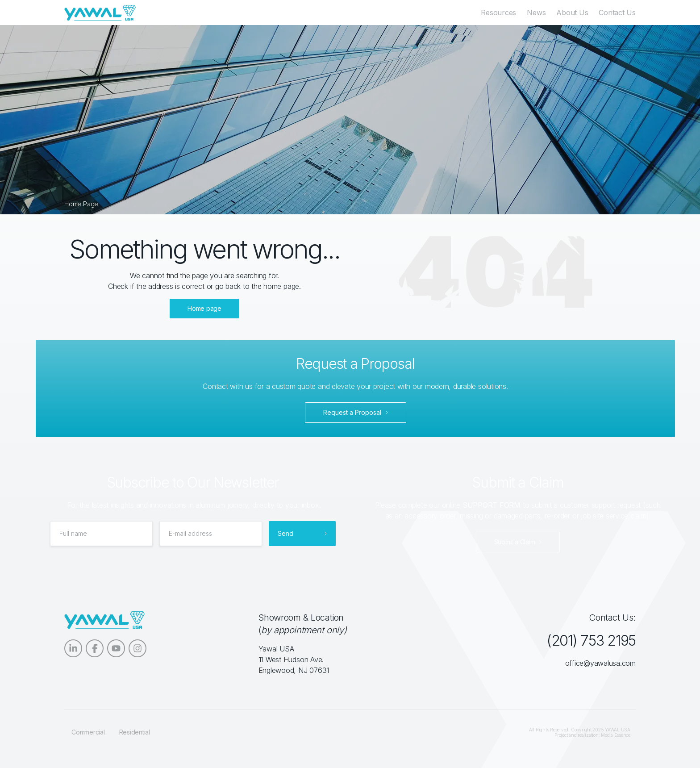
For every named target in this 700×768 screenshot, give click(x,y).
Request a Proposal (352, 412)
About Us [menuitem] (572, 13)
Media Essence (616, 735)
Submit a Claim (515, 542)
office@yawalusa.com (600, 663)
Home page (204, 308)
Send (285, 533)
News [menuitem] (536, 13)
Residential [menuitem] (135, 732)
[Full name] (101, 534)
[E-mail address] (211, 534)
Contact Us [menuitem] (617, 13)
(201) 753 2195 (591, 641)
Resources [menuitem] (498, 13)
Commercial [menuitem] (88, 732)
